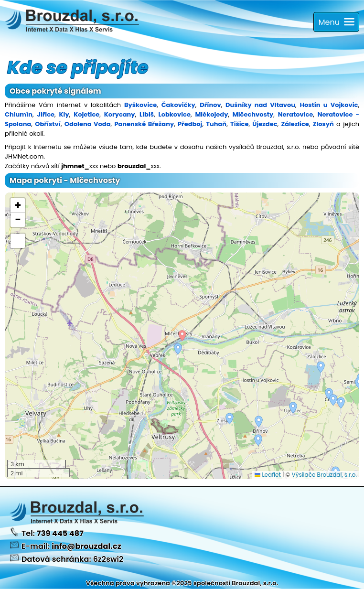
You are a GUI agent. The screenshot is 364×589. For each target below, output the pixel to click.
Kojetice (86, 114)
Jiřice (46, 114)
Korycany (120, 114)
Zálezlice (295, 124)
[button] (259, 422)
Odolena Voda (88, 124)
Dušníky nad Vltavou (260, 105)
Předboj (190, 124)
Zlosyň (323, 124)
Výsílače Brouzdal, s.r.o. (324, 475)
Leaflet (268, 475)
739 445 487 (60, 533)
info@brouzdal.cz (86, 546)
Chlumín (19, 114)
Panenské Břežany (144, 124)
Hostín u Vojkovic (329, 105)
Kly (64, 114)
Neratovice (296, 114)
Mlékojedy (211, 114)
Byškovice (140, 105)
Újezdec (265, 124)
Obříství (48, 124)
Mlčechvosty (253, 114)
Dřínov (210, 105)
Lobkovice (174, 114)
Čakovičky (178, 105)
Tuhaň (216, 124)
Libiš (147, 114)
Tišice (239, 124)
